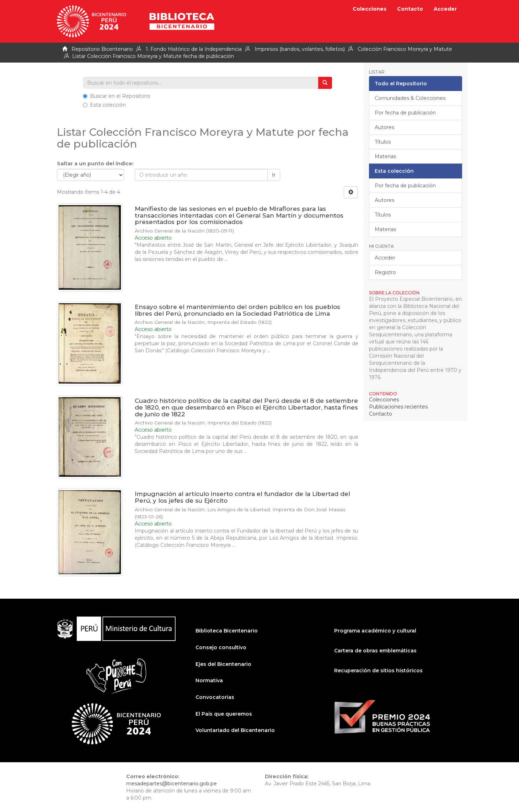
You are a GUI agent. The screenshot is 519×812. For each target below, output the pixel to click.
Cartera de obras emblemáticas (375, 651)
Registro (385, 272)
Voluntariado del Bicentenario (235, 730)
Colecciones (370, 9)
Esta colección (104, 105)
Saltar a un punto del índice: (95, 164)
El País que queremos (224, 714)
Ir (274, 175)
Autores (384, 127)
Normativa (209, 680)
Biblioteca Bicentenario (227, 631)
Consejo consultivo (221, 647)
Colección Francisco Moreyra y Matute (405, 49)
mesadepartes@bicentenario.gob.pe (172, 784)
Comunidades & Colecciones (410, 98)
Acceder (385, 258)
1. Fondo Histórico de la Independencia (194, 49)
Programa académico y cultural (375, 631)
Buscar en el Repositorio (117, 96)
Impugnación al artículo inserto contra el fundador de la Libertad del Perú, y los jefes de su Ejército (242, 497)
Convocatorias (215, 697)
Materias (385, 156)
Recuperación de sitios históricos (378, 671)
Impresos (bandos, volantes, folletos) (300, 49)
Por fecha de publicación (405, 113)
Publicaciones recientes (398, 407)
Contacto (410, 9)
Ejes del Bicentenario (223, 664)
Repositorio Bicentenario (102, 49)
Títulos (383, 142)
